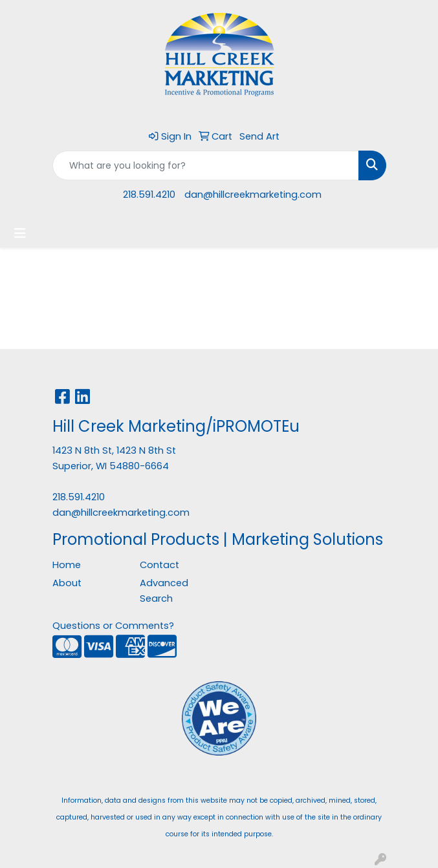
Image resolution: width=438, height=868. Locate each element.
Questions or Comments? (113, 626)
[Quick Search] (206, 165)
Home (67, 565)
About (67, 583)
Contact (159, 565)
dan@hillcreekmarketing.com (253, 195)
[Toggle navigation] (20, 233)
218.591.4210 (149, 195)
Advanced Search (164, 591)
